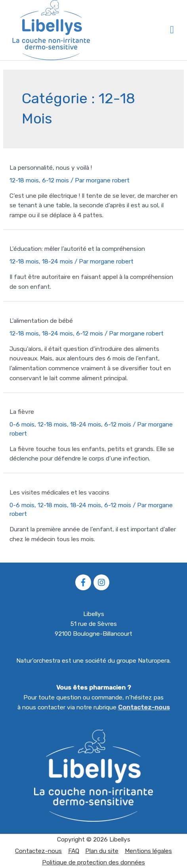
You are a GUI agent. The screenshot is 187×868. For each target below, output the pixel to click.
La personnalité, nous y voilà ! (51, 168)
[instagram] (103, 582)
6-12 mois (55, 180)
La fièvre (22, 412)
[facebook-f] (84, 582)
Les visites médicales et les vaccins (59, 493)
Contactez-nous (144, 707)
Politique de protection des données (93, 862)
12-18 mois (24, 180)
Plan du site (102, 851)
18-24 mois (57, 262)
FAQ (74, 851)
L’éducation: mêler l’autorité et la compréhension (77, 249)
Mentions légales (148, 851)
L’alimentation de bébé (41, 321)
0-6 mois (22, 425)
